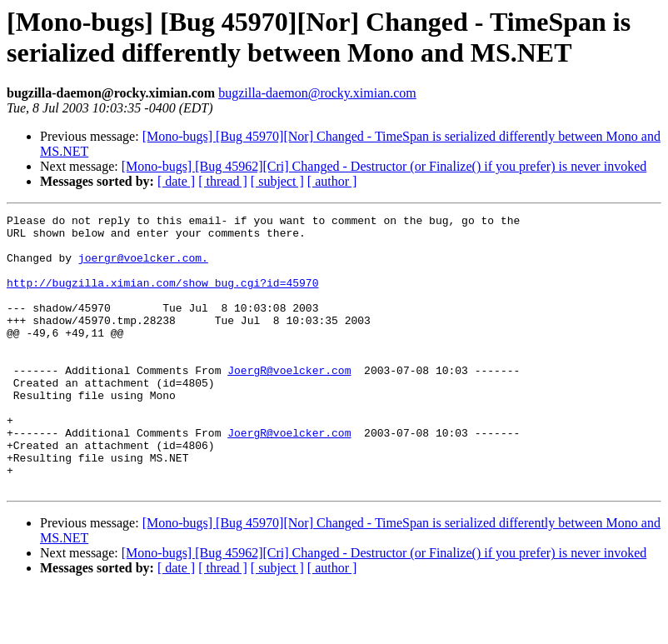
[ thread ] (223, 181)
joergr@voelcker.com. (143, 267)
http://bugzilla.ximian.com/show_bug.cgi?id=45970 (162, 297)
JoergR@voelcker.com (289, 402)
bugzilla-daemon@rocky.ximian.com (317, 93)
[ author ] (332, 181)
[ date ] (176, 181)
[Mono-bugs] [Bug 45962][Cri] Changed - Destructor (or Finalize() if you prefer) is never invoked (384, 166)
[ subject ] (277, 181)
